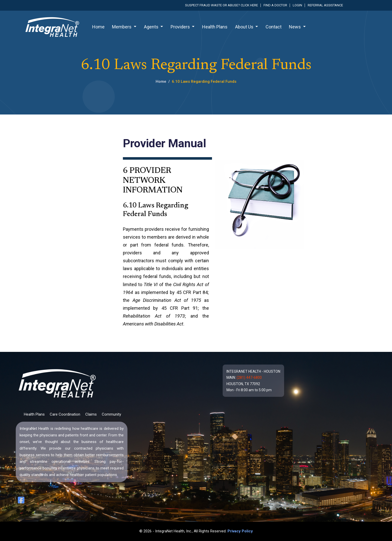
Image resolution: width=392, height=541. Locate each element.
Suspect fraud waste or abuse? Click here (222, 5)
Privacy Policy (240, 531)
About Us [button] (245, 27)
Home (98, 27)
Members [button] (122, 27)
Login (297, 5)
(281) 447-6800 (249, 378)
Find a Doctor (275, 5)
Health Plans (215, 27)
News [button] (295, 27)
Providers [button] (181, 27)
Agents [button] (152, 27)
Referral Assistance (325, 5)
